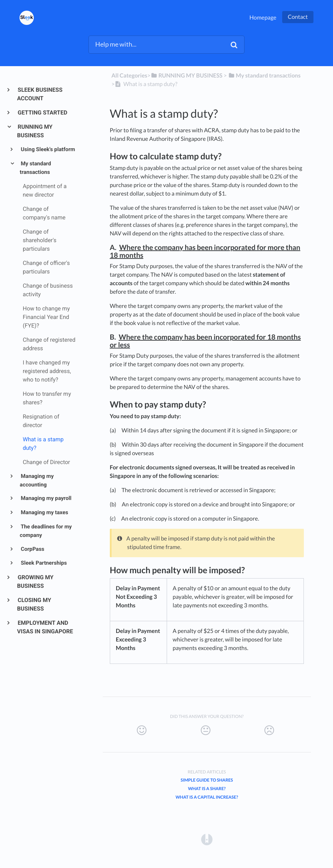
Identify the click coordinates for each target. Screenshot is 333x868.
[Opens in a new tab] (207, 839)
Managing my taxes (44, 512)
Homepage (263, 18)
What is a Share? (207, 789)
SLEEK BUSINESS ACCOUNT (40, 94)
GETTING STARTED (42, 113)
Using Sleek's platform (48, 149)
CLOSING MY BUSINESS (34, 604)
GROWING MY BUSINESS (35, 582)
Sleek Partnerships (43, 563)
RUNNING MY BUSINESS (35, 131)
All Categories (129, 76)
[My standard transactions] (264, 76)
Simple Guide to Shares (207, 780)
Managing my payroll (46, 498)
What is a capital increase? (207, 797)
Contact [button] (298, 17)
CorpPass (32, 549)
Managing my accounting (37, 480)
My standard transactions (36, 168)
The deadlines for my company (46, 531)
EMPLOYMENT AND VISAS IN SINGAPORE (45, 627)
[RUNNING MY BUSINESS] (186, 76)
